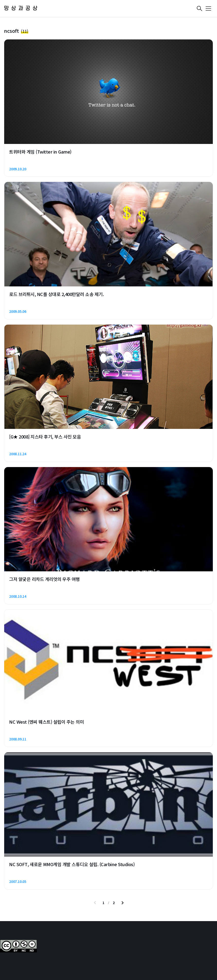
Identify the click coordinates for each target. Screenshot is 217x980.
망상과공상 (22, 9)
